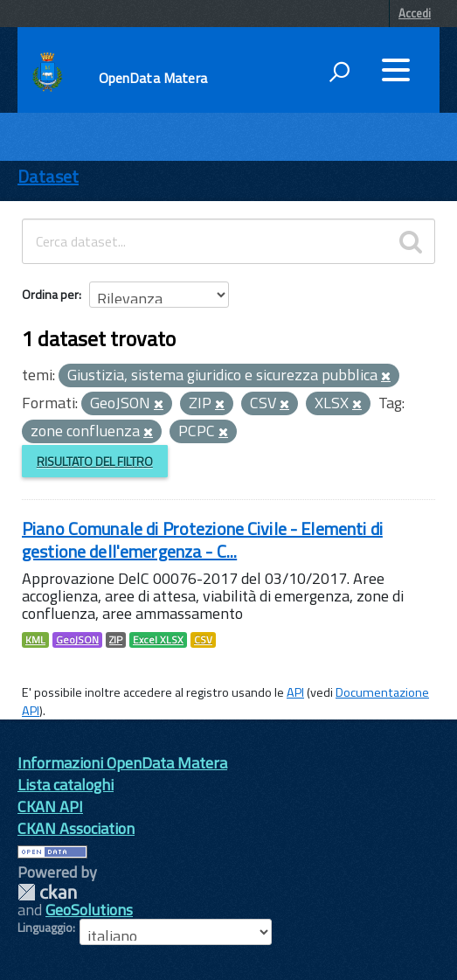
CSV (203, 640)
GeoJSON (77, 640)
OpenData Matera (153, 78)
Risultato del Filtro (95, 461)
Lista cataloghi (66, 785)
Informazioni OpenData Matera (122, 763)
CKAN (47, 892)
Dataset (48, 176)
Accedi (415, 13)
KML (35, 640)
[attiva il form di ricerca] (339, 72)
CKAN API (50, 806)
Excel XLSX (158, 640)
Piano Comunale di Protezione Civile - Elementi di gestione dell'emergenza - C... (202, 540)
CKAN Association (76, 828)
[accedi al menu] (396, 70)
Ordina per (50, 294)
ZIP (116, 640)
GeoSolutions (89, 910)
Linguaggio (45, 928)
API (295, 692)
